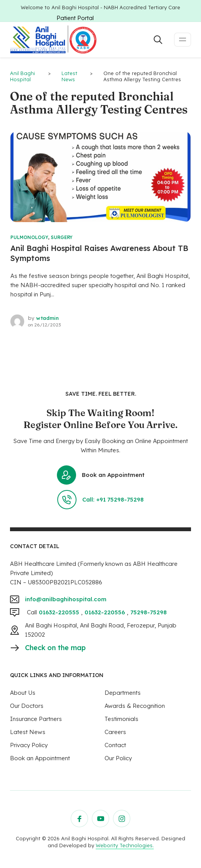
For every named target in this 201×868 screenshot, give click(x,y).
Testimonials (121, 719)
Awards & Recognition (135, 706)
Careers (115, 732)
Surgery (62, 237)
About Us (23, 693)
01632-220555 (59, 612)
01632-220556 (105, 612)
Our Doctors (27, 706)
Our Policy (118, 758)
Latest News (28, 732)
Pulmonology (29, 237)
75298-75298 (149, 612)
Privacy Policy (29, 745)
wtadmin (47, 318)
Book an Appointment (101, 475)
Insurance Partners (36, 719)
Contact (115, 745)
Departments (123, 693)
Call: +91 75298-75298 (100, 500)
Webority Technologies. (125, 845)
